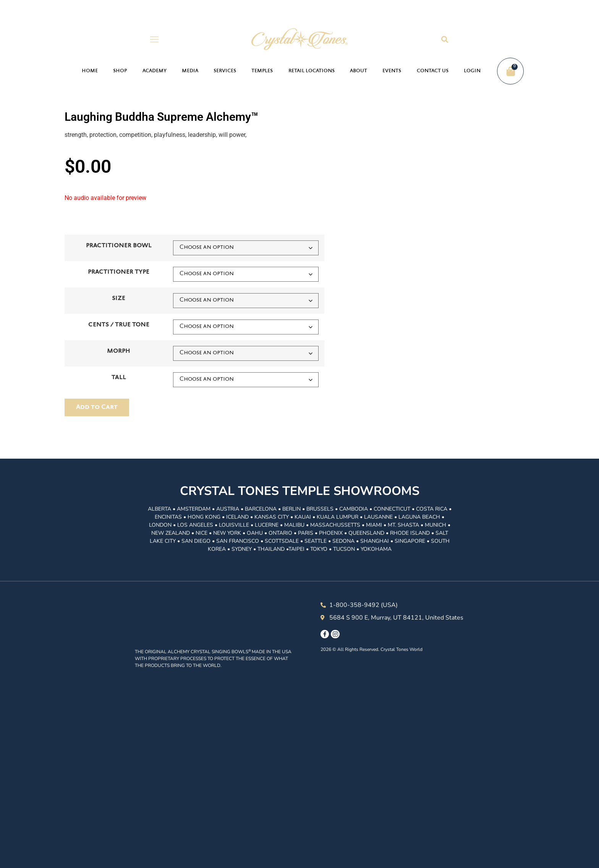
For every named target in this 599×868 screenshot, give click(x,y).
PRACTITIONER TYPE (119, 272)
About (359, 71)
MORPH (119, 351)
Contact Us (433, 71)
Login (472, 71)
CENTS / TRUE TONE (119, 325)
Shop (120, 71)
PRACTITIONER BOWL (119, 246)
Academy (155, 71)
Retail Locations (312, 71)
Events (392, 71)
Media (190, 71)
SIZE (119, 299)
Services (225, 71)
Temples (262, 71)
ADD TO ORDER (97, 407)
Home (90, 71)
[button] (444, 39)
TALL (119, 378)
